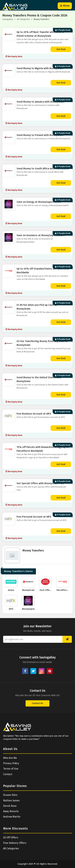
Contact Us (37, 703)
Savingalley (8, 19)
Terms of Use (11, 769)
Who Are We (10, 758)
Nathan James (11, 800)
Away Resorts (11, 811)
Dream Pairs (10, 795)
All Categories (23, 19)
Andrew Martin (12, 817)
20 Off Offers (11, 838)
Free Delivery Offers (15, 843)
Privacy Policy (11, 763)
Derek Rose (10, 806)
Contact (8, 774)
